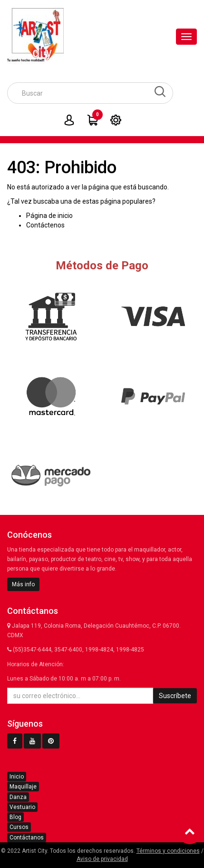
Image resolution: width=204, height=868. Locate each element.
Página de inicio (49, 216)
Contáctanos (27, 838)
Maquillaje (23, 787)
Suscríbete (175, 696)
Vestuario (22, 807)
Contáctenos (45, 225)
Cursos (19, 827)
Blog (15, 817)
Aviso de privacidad (102, 859)
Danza (18, 797)
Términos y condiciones (168, 851)
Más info (23, 584)
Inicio (17, 777)
